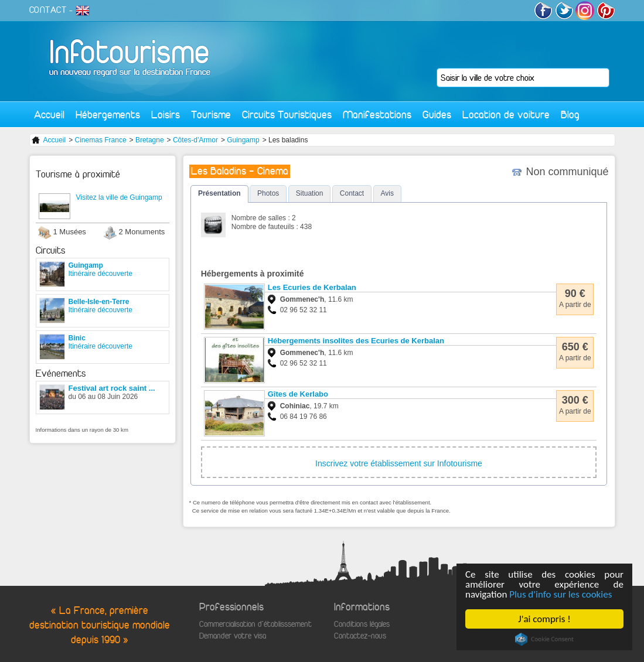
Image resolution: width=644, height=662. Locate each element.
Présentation (219, 193)
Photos (268, 193)
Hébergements (108, 115)
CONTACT (48, 10)
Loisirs (166, 115)
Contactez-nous (360, 636)
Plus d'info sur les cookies (561, 594)
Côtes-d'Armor (195, 140)
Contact (352, 193)
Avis (387, 193)
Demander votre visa (233, 636)
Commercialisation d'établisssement (255, 624)
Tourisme (211, 115)
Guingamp (243, 140)
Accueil (49, 115)
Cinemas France (101, 140)
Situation (310, 193)
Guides (437, 115)
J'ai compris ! (545, 619)
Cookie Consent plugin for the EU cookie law (544, 639)
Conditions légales (362, 624)
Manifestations (377, 115)
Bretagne (150, 140)
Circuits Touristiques (287, 115)
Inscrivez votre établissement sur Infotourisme (399, 463)
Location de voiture (506, 115)
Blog (570, 115)
